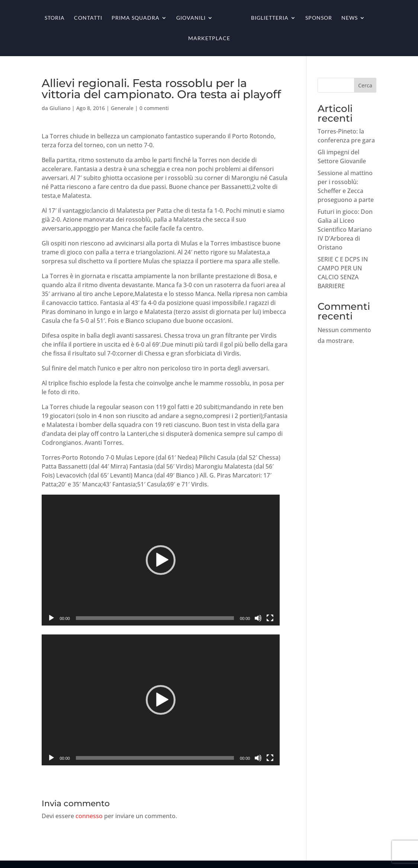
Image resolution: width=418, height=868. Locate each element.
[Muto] (258, 618)
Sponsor (319, 18)
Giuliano (60, 108)
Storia (55, 18)
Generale (122, 108)
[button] (161, 560)
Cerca (365, 85)
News (350, 18)
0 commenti (154, 108)
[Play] (51, 618)
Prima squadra (136, 18)
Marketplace (209, 38)
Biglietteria (270, 18)
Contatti (88, 18)
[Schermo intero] (270, 618)
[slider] (155, 618)
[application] (161, 560)
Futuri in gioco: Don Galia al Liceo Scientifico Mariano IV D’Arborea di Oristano (345, 229)
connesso (89, 816)
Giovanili (191, 18)
